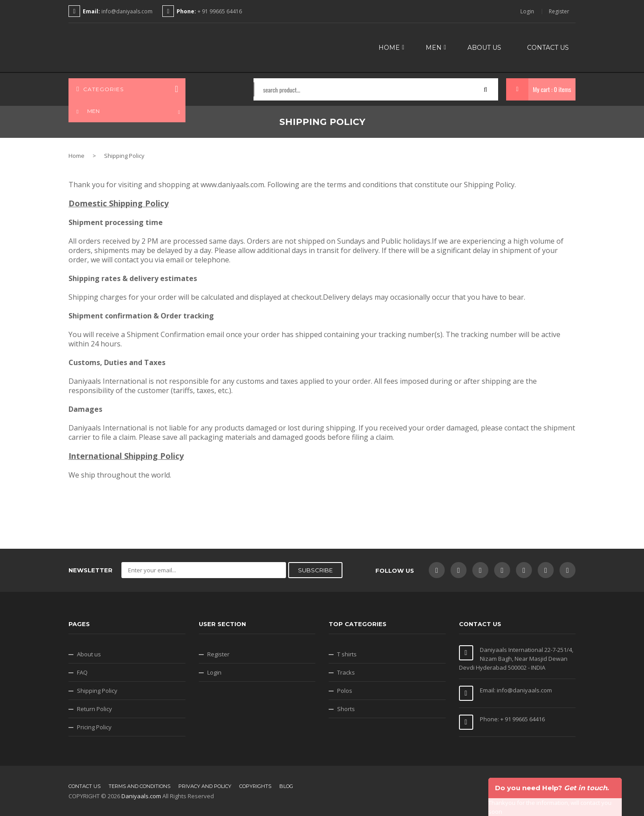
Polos (345, 691)
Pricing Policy (94, 727)
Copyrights (255, 786)
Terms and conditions (139, 786)
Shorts (346, 709)
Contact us (85, 786)
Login (527, 12)
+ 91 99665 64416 (219, 11)
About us (89, 654)
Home (76, 156)
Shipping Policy (97, 691)
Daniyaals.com (141, 796)
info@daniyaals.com (127, 11)
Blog (286, 786)
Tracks (346, 672)
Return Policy (95, 709)
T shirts (347, 654)
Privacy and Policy (205, 786)
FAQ (82, 672)
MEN (87, 108)
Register (559, 12)
